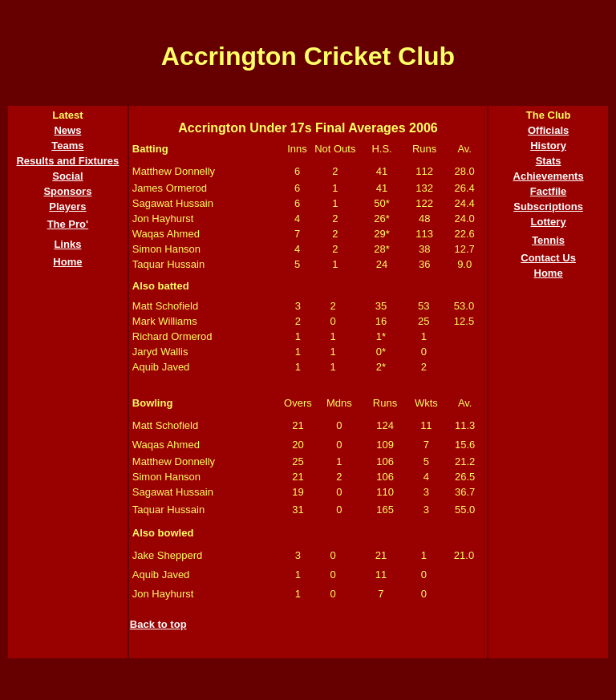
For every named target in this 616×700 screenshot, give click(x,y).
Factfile (549, 191)
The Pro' (68, 224)
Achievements (549, 176)
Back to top (158, 624)
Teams (67, 146)
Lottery (549, 222)
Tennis (548, 240)
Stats (549, 161)
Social (67, 176)
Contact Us (548, 258)
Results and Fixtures (67, 161)
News (67, 130)
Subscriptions (548, 206)
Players (67, 206)
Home (67, 262)
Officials (548, 130)
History (548, 146)
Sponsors (67, 191)
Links (67, 244)
